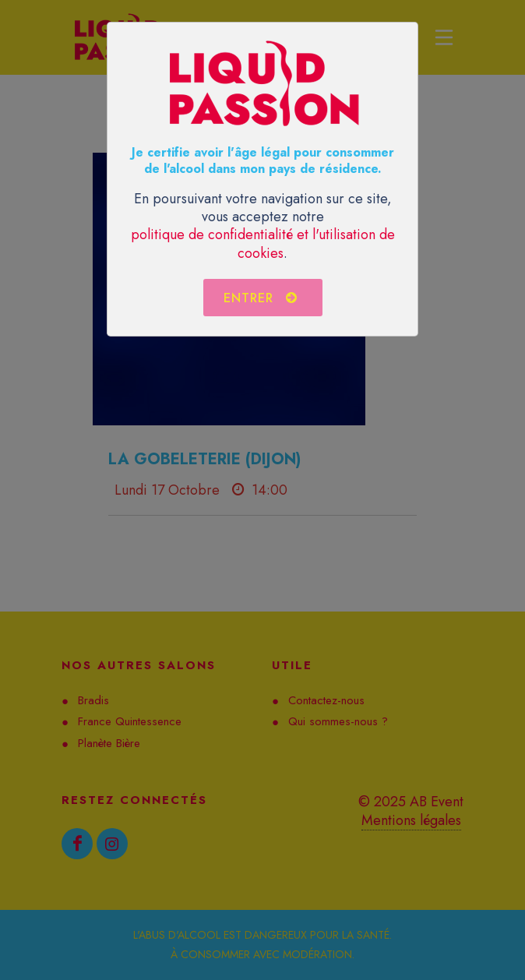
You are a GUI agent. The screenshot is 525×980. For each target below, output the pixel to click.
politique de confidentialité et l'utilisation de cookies (263, 243)
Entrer (261, 298)
